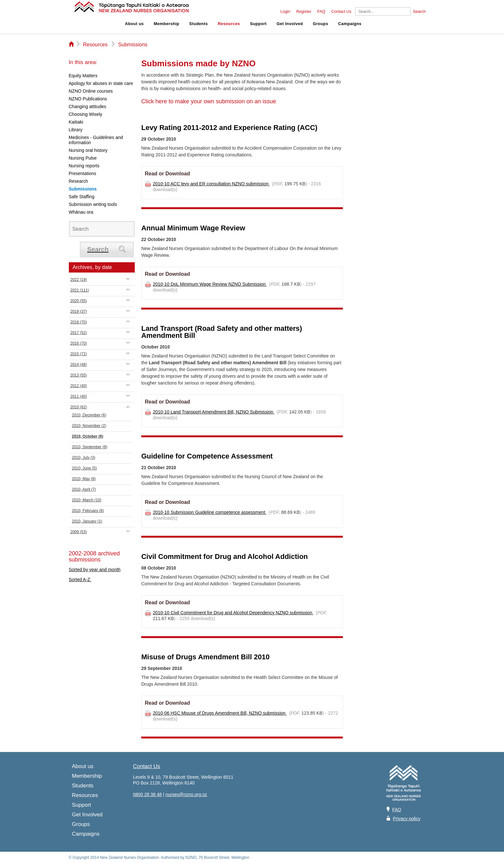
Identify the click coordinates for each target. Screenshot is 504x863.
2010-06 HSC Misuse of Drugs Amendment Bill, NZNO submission (220, 713)
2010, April (84, 489)
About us (135, 24)
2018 (79, 322)
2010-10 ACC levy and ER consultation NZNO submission (211, 184)
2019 (79, 311)
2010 (79, 407)
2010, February (88, 511)
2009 (79, 532)
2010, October (88, 436)
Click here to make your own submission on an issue (209, 101)
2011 (79, 396)
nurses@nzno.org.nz (186, 794)
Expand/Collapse (128, 279)
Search (419, 12)
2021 (80, 290)
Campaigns (350, 24)
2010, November (89, 426)
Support (258, 24)
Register (304, 12)
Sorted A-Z (80, 580)
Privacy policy (407, 819)
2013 (79, 375)
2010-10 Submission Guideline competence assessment (210, 512)
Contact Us (341, 12)
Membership (166, 24)
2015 (79, 354)
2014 (79, 365)
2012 (79, 386)
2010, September (90, 447)
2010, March (87, 500)
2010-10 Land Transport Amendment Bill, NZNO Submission (214, 412)
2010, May (84, 479)
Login (285, 12)
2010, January (87, 521)
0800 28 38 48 (148, 794)
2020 (79, 301)
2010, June (84, 468)
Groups (321, 24)
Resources (229, 24)
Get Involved (290, 24)
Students (198, 24)
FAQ (321, 12)
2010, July (84, 458)
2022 (79, 280)
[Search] (383, 12)
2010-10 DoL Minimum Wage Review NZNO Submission (210, 284)
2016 (79, 343)
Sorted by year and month (95, 570)
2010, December (89, 415)
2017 (79, 333)
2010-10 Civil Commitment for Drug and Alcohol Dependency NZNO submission (233, 613)
